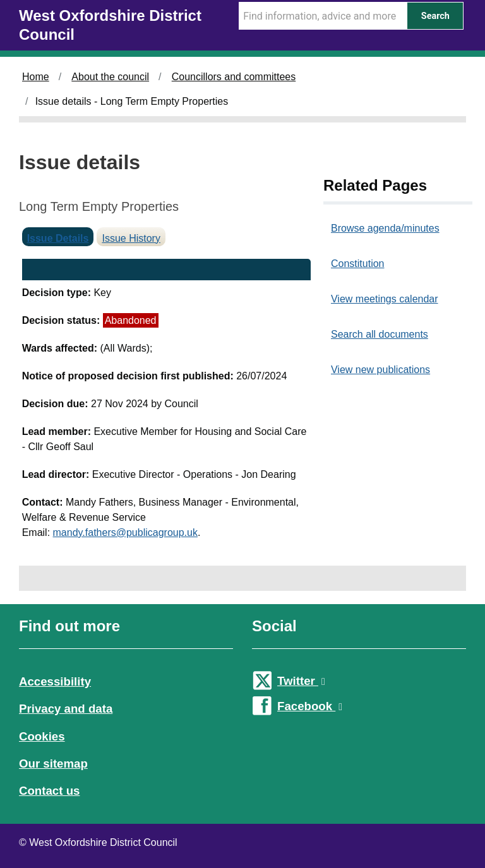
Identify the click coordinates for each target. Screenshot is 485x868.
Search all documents (380, 334)
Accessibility (55, 681)
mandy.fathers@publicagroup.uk (125, 532)
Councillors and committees (234, 77)
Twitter (301, 681)
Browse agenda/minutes (385, 228)
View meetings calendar (385, 299)
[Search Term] (323, 16)
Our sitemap (53, 764)
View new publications (380, 370)
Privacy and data (66, 709)
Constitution (358, 264)
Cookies (42, 736)
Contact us (49, 791)
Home (36, 77)
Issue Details (58, 238)
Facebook (310, 706)
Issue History (131, 238)
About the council (110, 77)
